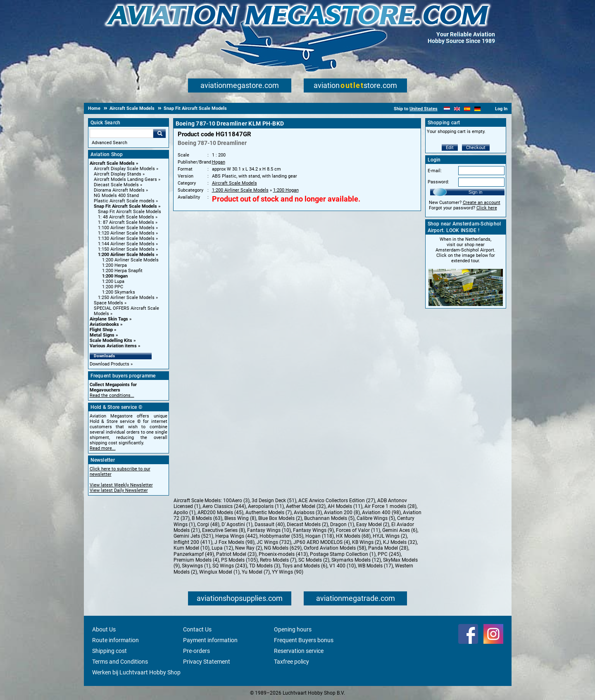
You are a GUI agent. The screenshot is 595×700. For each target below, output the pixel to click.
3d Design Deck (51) (274, 501)
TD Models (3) (265, 566)
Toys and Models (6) (305, 566)
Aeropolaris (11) (266, 506)
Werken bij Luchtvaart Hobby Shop (136, 672)
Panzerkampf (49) (194, 554)
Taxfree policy (292, 662)
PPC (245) (389, 554)
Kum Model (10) (192, 548)
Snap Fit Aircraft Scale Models (125, 206)
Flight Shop (101, 330)
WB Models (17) (375, 566)
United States (424, 109)
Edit (450, 148)
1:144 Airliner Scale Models (126, 244)
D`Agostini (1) (237, 524)
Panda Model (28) (388, 548)
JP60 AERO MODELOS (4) (322, 542)
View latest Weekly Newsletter (121, 485)
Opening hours (293, 629)
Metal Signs (102, 335)
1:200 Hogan (115, 276)
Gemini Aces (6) (400, 530)
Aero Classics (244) (224, 506)
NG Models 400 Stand (116, 196)
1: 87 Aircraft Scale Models (126, 222)
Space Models (108, 303)
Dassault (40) (270, 524)
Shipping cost (109, 651)
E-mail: (435, 171)
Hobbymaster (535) (281, 536)
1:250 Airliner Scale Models (126, 298)
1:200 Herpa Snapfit (122, 271)
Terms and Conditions (120, 662)
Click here (487, 208)
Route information (115, 640)
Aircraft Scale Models (112, 163)
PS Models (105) (239, 560)
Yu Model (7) (256, 572)
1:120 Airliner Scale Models (126, 233)
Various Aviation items (113, 346)
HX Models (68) (353, 536)
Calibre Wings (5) (376, 518)
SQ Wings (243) (230, 566)
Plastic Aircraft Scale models (124, 201)
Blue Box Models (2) (280, 518)
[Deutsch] (477, 109)
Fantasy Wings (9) (313, 530)
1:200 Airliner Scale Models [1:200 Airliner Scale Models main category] (130, 260)
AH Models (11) (345, 506)
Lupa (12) (222, 548)
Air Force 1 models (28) (390, 506)
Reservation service (299, 651)
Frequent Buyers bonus (304, 640)
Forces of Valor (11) (358, 530)
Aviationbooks (104, 324)
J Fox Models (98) (234, 542)
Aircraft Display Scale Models (124, 169)
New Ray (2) (249, 548)
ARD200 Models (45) (220, 513)
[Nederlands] (447, 109)
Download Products (109, 364)
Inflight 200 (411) (193, 542)
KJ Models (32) (400, 542)
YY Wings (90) (288, 572)
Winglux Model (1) (219, 572)
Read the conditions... (112, 395)
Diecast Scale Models (116, 185)
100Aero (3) (236, 501)
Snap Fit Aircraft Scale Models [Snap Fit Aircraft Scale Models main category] (130, 212)
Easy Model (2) (373, 524)
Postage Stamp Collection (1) (343, 554)
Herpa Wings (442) (236, 536)
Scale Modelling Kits (111, 341)
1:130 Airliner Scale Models (126, 238)
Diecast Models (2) (307, 524)
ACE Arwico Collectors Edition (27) (337, 501)
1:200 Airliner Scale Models (126, 255)
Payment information (210, 640)
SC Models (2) (314, 560)
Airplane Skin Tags (109, 319)
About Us (104, 629)
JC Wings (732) (274, 542)
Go (159, 133)
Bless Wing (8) (240, 518)
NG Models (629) (283, 548)
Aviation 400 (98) (381, 513)
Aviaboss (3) (308, 513)
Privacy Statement (207, 662)
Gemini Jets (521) (193, 536)
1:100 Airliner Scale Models (126, 228)
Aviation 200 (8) (342, 513)
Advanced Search (109, 143)
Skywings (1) (196, 566)
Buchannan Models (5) (329, 518)
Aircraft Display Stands (118, 174)
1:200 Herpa (114, 265)
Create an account (482, 203)
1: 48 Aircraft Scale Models (126, 217)
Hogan (219, 162)
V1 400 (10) (343, 566)
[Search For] (121, 133)
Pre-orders (196, 651)
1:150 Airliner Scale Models (126, 249)
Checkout (476, 148)
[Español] (467, 109)
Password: (438, 182)
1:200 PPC (113, 287)
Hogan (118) (320, 536)
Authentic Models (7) (269, 513)
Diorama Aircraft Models (119, 190)
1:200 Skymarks (119, 292)
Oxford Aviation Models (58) (335, 548)
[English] (457, 109)
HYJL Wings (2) (390, 536)
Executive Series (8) (224, 530)
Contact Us (197, 629)
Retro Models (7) (278, 560)
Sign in (476, 192)
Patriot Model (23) (236, 554)
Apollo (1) (184, 513)
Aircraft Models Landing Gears (125, 179)
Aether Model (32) (306, 506)
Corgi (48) (208, 524)
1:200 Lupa (113, 281)
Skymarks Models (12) (356, 560)
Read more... (103, 448)
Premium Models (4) (196, 560)
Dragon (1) (342, 524)
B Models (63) (207, 518)
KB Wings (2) (367, 542)
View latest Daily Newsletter (119, 490)
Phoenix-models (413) (283, 554)
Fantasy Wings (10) (269, 530)
